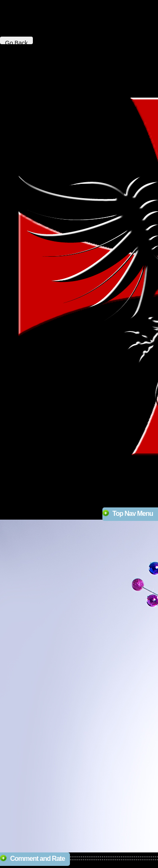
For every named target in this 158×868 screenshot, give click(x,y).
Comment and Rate (37, 859)
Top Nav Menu (133, 514)
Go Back (16, 42)
